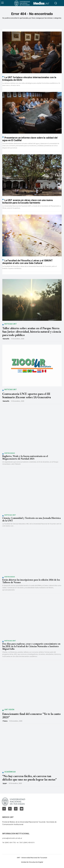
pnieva (5, 721)
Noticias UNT (11, 324)
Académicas (10, 772)
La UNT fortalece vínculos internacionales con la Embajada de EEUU (29, 79)
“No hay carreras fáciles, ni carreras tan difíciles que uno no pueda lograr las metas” (29, 778)
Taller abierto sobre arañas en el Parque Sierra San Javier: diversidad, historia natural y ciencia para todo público (32, 331)
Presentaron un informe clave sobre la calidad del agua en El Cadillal (30, 139)
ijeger (5, 783)
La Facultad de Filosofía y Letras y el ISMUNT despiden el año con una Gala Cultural (28, 262)
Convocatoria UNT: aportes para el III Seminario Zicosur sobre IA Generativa (27, 395)
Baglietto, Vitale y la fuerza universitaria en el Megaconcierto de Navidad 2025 (25, 457)
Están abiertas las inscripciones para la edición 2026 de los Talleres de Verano (31, 581)
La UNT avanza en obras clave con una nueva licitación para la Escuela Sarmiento (28, 201)
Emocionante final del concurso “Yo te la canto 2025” (31, 715)
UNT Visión (9, 710)
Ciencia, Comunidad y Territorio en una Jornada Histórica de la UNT (31, 519)
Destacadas (10, 453)
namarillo (6, 339)
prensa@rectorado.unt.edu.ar (12, 838)
